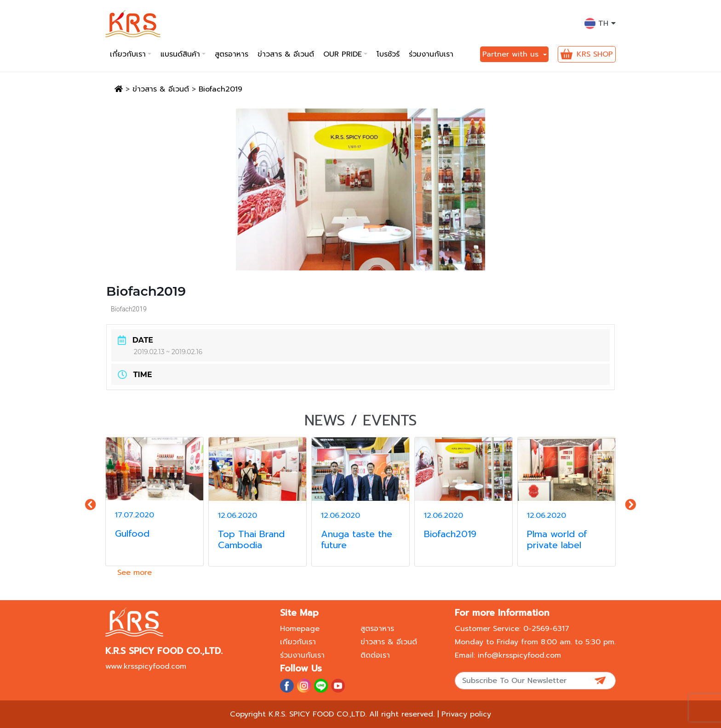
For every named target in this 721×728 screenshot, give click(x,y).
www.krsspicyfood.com (146, 666)
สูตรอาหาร (232, 54)
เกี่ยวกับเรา (128, 54)
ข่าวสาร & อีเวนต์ (286, 54)
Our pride (343, 54)
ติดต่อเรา (375, 655)
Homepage (300, 629)
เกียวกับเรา (298, 642)
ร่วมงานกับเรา (431, 54)
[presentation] (91, 505)
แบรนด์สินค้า (180, 54)
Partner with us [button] (512, 54)
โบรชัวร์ (388, 54)
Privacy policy (466, 714)
